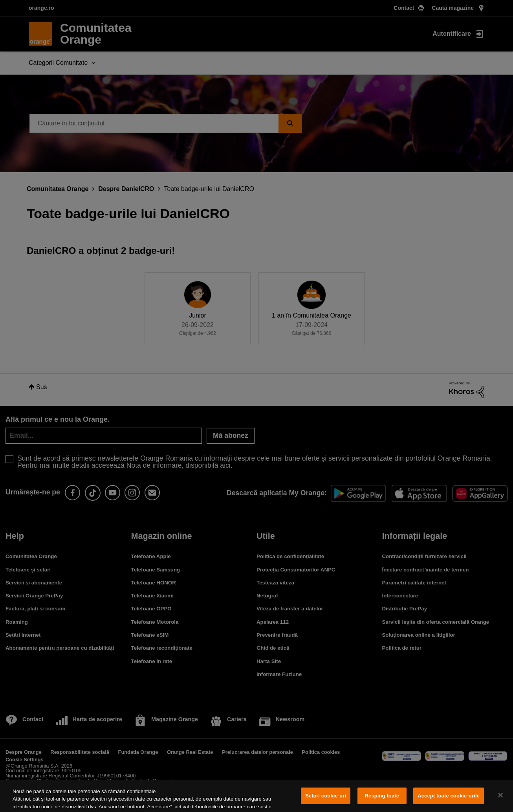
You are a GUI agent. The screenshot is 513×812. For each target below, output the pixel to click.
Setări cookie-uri (326, 796)
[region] (256, 796)
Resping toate (382, 796)
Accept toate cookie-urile (449, 796)
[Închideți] (500, 795)
